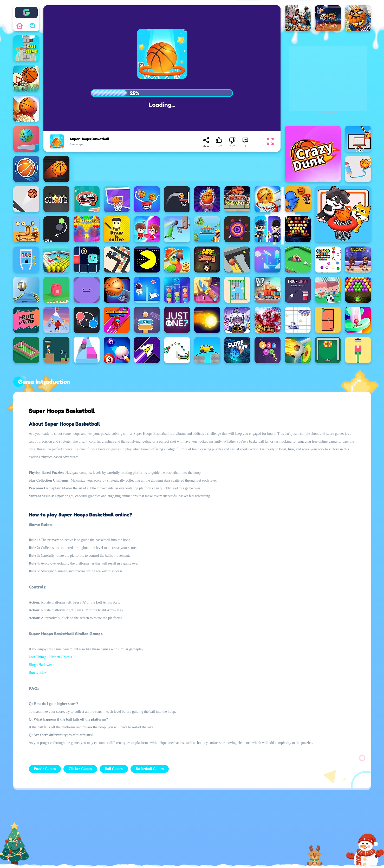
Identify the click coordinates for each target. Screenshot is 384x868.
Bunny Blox (38, 673)
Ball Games (114, 769)
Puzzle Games (45, 769)
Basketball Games (150, 769)
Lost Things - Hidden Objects (50, 657)
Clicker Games (80, 769)
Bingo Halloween (42, 665)
